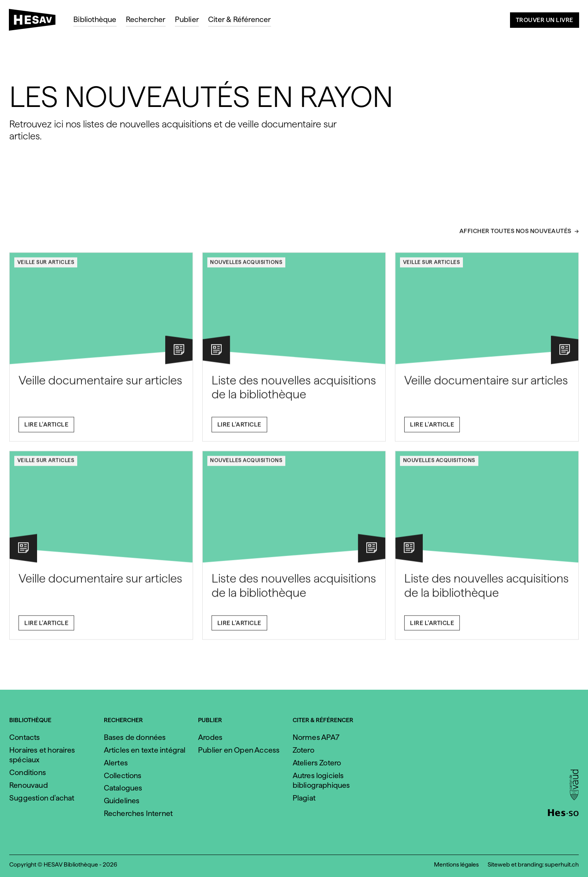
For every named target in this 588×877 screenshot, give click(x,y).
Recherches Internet (138, 813)
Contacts (25, 737)
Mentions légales (456, 864)
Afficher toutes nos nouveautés (515, 235)
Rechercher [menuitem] (146, 19)
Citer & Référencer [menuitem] (240, 19)
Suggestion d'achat (42, 798)
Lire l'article (46, 428)
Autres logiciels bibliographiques (321, 780)
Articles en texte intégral (145, 750)
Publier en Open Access (239, 750)
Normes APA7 (316, 737)
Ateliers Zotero (317, 763)
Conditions (28, 772)
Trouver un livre (545, 20)
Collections (123, 775)
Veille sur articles (46, 266)
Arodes (210, 737)
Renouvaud (29, 785)
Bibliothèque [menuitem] (95, 19)
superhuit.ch (562, 864)
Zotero (303, 750)
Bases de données (135, 737)
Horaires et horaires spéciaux (42, 755)
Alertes (116, 763)
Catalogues (123, 788)
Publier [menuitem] (187, 19)
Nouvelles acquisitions (246, 266)
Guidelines (122, 801)
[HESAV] (35, 22)
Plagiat (304, 798)
